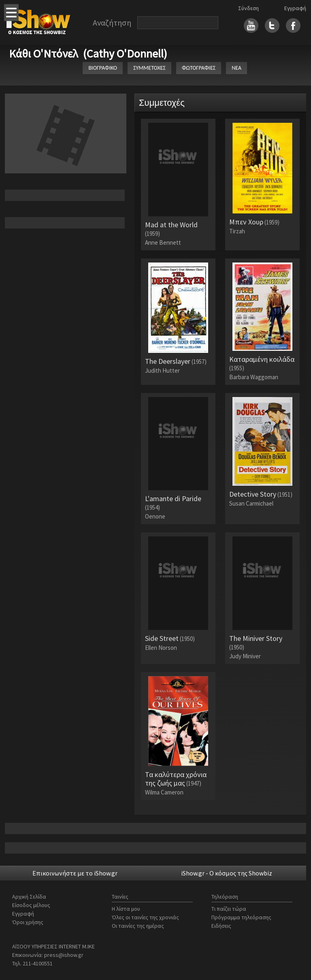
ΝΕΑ (236, 68)
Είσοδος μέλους (31, 905)
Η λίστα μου (126, 909)
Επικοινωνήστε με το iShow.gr (75, 873)
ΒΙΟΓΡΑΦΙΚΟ (103, 68)
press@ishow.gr (64, 955)
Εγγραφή (295, 8)
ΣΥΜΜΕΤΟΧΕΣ (149, 68)
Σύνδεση (248, 8)
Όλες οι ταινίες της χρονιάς (145, 917)
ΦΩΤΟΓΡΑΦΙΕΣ (199, 68)
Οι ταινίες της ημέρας (138, 926)
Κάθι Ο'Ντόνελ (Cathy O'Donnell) (88, 53)
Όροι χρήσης (28, 922)
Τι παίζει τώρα (229, 909)
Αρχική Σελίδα (29, 897)
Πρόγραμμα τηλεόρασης (241, 917)
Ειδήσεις (221, 926)
